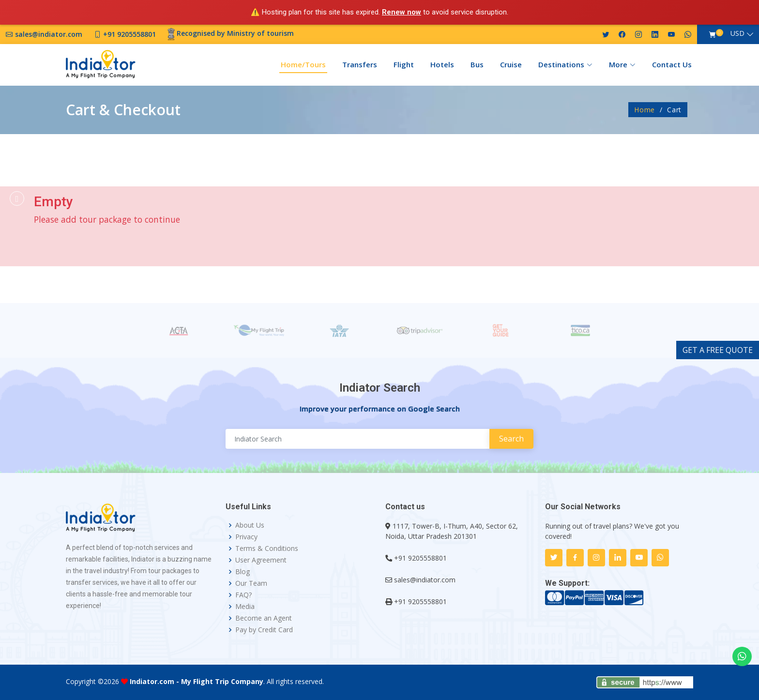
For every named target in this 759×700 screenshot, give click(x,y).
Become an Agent (264, 618)
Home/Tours (303, 64)
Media (245, 607)
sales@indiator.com (425, 580)
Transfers (360, 64)
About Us (250, 525)
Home (645, 110)
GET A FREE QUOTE (718, 350)
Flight (404, 64)
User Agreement (261, 560)
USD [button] (737, 33)
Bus (477, 64)
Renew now (402, 12)
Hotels (442, 64)
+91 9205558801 (420, 558)
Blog (243, 572)
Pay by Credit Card (264, 630)
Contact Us (672, 64)
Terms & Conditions (267, 548)
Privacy (246, 537)
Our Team (251, 583)
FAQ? (243, 595)
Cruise (511, 64)
